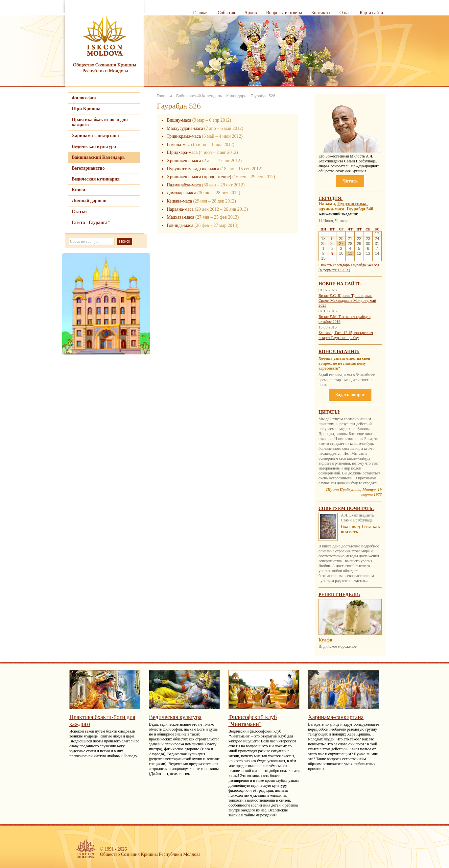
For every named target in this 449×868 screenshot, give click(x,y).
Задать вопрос (350, 395)
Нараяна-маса (180, 209)
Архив (250, 13)
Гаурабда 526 (263, 96)
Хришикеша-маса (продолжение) (199, 177)
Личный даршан (89, 201)
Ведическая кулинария (96, 179)
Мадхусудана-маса (185, 128)
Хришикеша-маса (184, 161)
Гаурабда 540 (360, 209)
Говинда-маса (180, 225)
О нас (345, 13)
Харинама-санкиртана (95, 136)
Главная (201, 13)
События (226, 13)
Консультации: (339, 352)
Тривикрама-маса (184, 136)
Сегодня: (331, 198)
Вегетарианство (88, 168)
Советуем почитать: (346, 508)
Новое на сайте (340, 284)
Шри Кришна (86, 109)
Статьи (79, 212)
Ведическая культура (94, 146)
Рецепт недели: (339, 595)
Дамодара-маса (181, 193)
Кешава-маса (179, 201)
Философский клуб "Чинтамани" (253, 721)
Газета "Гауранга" (91, 222)
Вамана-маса (179, 145)
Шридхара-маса (182, 152)
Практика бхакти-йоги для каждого (100, 122)
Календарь (236, 96)
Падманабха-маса (184, 185)
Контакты (321, 13)
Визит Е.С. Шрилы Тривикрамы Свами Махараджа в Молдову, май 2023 (347, 301)
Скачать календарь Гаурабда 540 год (349, 265)
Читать (350, 181)
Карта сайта (371, 13)
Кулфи (325, 640)
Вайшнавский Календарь (98, 157)
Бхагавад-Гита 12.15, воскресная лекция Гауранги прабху (346, 335)
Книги (78, 190)
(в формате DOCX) (334, 270)
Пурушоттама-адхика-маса (193, 169)
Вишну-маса (179, 120)
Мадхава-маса (180, 217)
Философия (84, 98)
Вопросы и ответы (284, 13)
